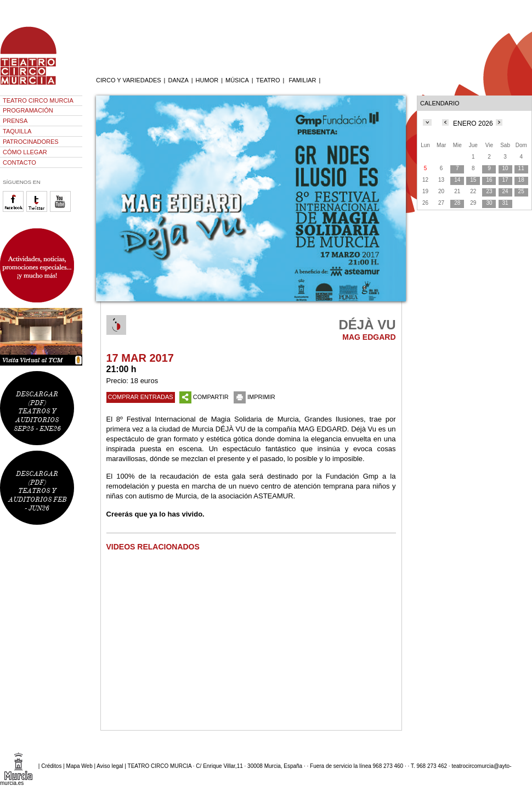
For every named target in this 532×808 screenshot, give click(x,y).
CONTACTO (19, 162)
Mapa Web (80, 766)
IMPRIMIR (254, 397)
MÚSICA (237, 80)
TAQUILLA (17, 131)
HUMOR (207, 80)
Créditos (51, 766)
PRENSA (15, 121)
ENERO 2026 (473, 124)
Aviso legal (110, 766)
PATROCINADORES (31, 142)
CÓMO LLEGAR (25, 152)
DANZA (178, 80)
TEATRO (268, 80)
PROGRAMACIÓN (28, 110)
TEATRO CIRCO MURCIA (38, 100)
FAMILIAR (302, 80)
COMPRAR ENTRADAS (141, 397)
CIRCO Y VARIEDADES (129, 80)
